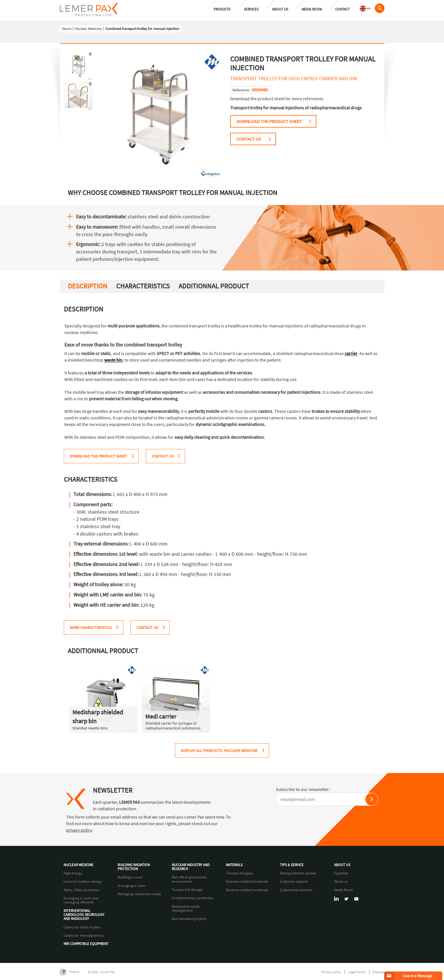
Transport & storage (187, 890)
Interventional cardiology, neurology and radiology (84, 915)
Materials (234, 865)
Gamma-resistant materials (247, 881)
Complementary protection (193, 898)
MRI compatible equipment (86, 944)
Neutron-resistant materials (247, 890)
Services (251, 9)
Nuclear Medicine (88, 29)
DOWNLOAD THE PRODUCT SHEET (269, 121)
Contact (342, 9)
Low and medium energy (83, 881)
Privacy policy (331, 972)
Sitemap (378, 972)
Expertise (341, 873)
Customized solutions (296, 890)
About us (280, 9)
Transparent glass (240, 873)
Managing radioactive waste (139, 894)
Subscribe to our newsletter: (303, 789)
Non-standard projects (189, 919)
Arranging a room (132, 886)
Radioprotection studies (298, 873)
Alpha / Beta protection (81, 890)
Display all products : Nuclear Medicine (219, 751)
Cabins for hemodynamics (84, 936)
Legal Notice (357, 972)
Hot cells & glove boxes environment (189, 879)
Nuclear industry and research (191, 867)
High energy (73, 873)
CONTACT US (249, 139)
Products (222, 9)
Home (67, 29)
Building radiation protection (134, 867)
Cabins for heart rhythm (82, 927)
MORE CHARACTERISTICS (91, 628)
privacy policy (79, 830)
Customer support (294, 881)
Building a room (130, 877)
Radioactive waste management (186, 909)
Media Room (312, 9)
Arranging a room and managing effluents (81, 900)
